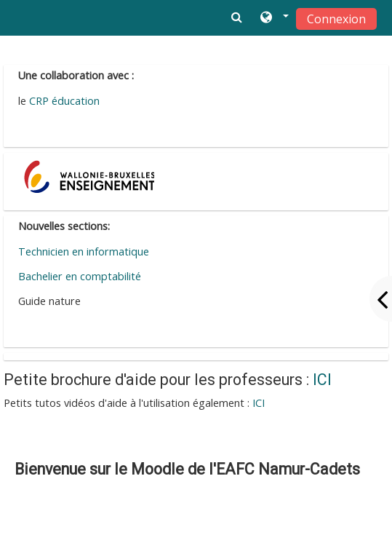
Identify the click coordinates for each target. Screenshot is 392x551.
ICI (322, 380)
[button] (273, 18)
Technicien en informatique (84, 251)
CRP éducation (63, 101)
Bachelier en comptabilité (80, 276)
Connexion (336, 19)
